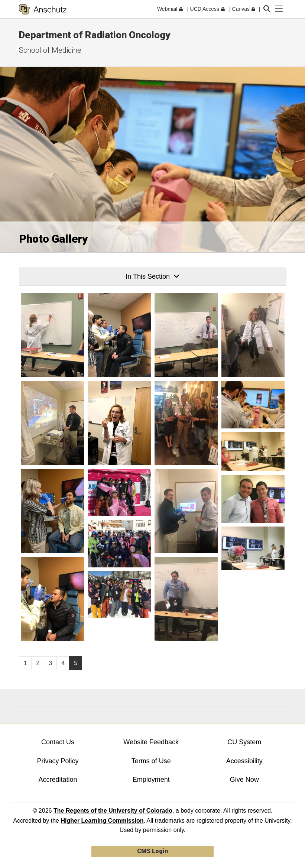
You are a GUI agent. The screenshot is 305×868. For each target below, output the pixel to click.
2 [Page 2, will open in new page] (38, 663)
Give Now (244, 780)
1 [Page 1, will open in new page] (25, 663)
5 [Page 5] (76, 663)
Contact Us (58, 742)
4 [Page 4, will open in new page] (63, 663)
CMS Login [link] (152, 851)
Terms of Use (151, 761)
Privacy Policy (58, 761)
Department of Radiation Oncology (95, 35)
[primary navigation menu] (279, 9)
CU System (244, 742)
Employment (151, 780)
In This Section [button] (152, 276)
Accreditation (58, 780)
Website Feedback (151, 742)
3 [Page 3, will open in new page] (50, 663)
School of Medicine (50, 50)
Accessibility (244, 761)
